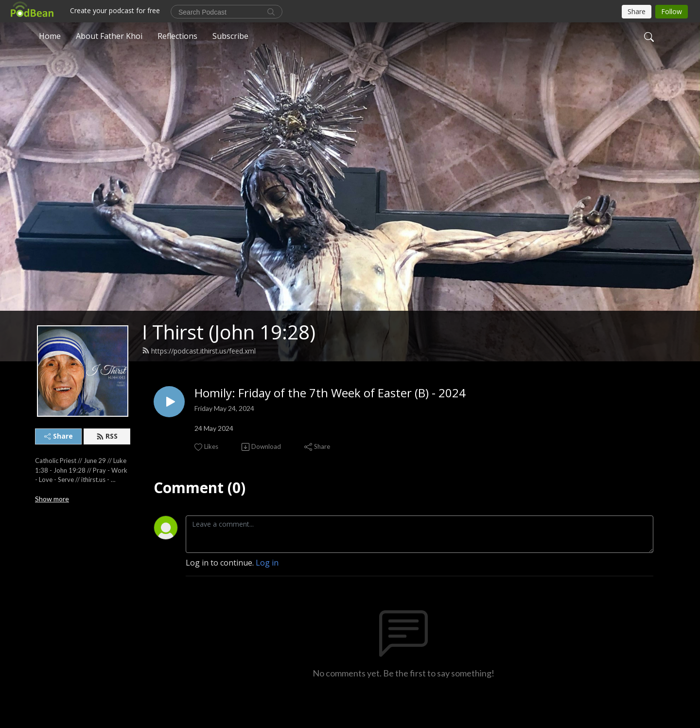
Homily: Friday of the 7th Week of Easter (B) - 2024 (330, 393)
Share (59, 436)
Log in (267, 563)
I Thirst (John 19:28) (229, 332)
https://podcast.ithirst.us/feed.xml (199, 351)
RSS (107, 436)
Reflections (177, 36)
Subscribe (230, 36)
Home (50, 36)
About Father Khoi (109, 36)
